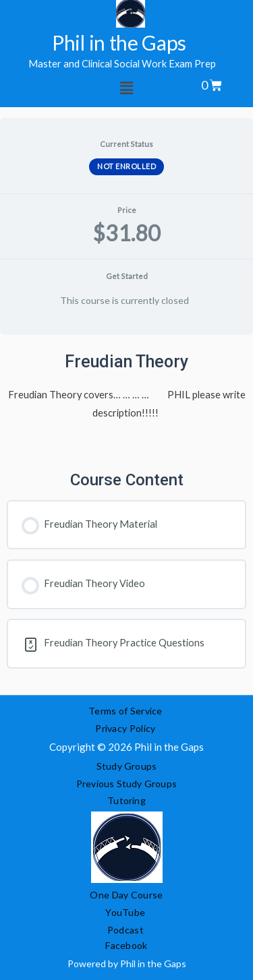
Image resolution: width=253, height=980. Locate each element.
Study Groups (126, 766)
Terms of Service (125, 711)
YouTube (125, 912)
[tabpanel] (126, 515)
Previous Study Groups (126, 784)
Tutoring (126, 800)
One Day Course (126, 895)
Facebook (126, 945)
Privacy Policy (126, 728)
